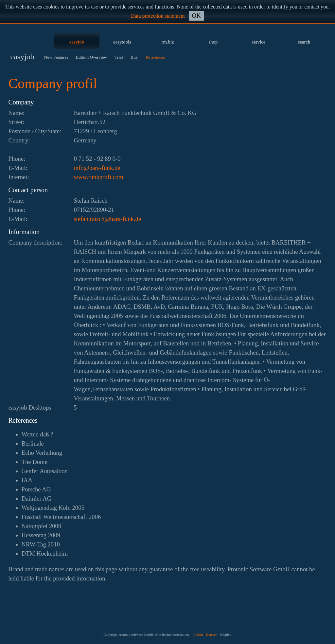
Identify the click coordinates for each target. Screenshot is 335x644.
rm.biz (168, 42)
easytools (122, 42)
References (155, 57)
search (304, 42)
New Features (56, 57)
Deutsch (212, 635)
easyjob (77, 42)
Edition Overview (91, 57)
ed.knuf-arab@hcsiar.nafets (108, 219)
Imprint (198, 635)
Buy (134, 57)
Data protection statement (158, 16)
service (259, 42)
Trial (119, 57)
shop (213, 42)
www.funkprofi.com (99, 177)
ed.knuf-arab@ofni (97, 168)
